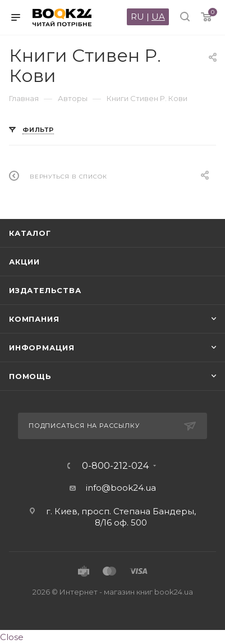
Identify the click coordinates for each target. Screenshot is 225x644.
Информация (42, 348)
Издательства (45, 290)
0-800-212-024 (115, 466)
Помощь (30, 376)
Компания (34, 319)
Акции (24, 262)
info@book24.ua (121, 488)
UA (158, 17)
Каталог (30, 233)
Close (12, 637)
